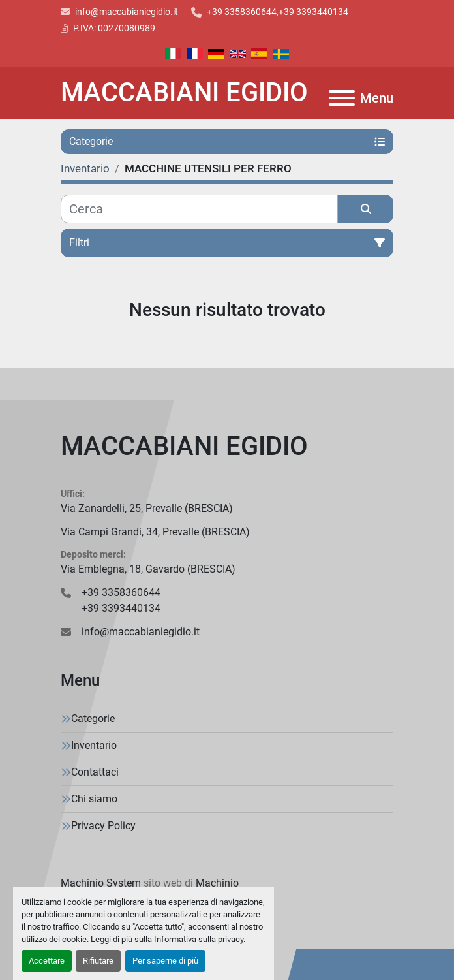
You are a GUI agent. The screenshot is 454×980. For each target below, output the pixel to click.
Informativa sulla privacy (199, 939)
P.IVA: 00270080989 (114, 28)
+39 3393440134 (313, 12)
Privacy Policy (103, 826)
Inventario (94, 745)
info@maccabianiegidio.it (127, 12)
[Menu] (342, 98)
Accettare (47, 961)
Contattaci (95, 772)
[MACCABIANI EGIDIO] (227, 447)
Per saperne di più (165, 961)
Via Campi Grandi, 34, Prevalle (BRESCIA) (155, 532)
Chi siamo (94, 799)
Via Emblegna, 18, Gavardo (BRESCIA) (148, 569)
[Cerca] (199, 209)
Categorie (93, 719)
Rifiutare (98, 961)
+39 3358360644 (242, 12)
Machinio (217, 883)
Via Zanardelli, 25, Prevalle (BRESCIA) (147, 508)
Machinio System (101, 883)
